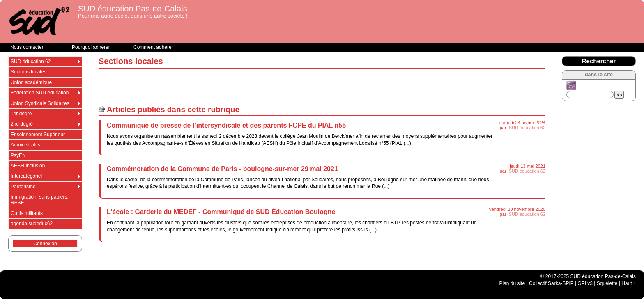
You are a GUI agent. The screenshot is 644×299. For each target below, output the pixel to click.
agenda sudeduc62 (32, 224)
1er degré (21, 114)
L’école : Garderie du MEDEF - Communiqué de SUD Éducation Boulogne (221, 212)
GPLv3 (585, 283)
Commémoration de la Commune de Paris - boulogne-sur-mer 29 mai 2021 (222, 169)
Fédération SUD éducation (40, 93)
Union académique (31, 82)
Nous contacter (27, 47)
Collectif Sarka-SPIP (551, 283)
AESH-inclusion (28, 166)
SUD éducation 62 (527, 128)
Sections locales (29, 72)
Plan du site (512, 283)
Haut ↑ (629, 283)
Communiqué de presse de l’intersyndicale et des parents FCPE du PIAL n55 (226, 125)
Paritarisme (23, 187)
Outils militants (27, 213)
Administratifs (25, 145)
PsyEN (18, 155)
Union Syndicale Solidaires (40, 103)
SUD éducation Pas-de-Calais (133, 9)
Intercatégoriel (26, 176)
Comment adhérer (153, 47)
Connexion (45, 244)
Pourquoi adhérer (91, 47)
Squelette (607, 283)
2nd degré (22, 124)
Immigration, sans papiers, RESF (40, 200)
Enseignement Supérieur (38, 135)
